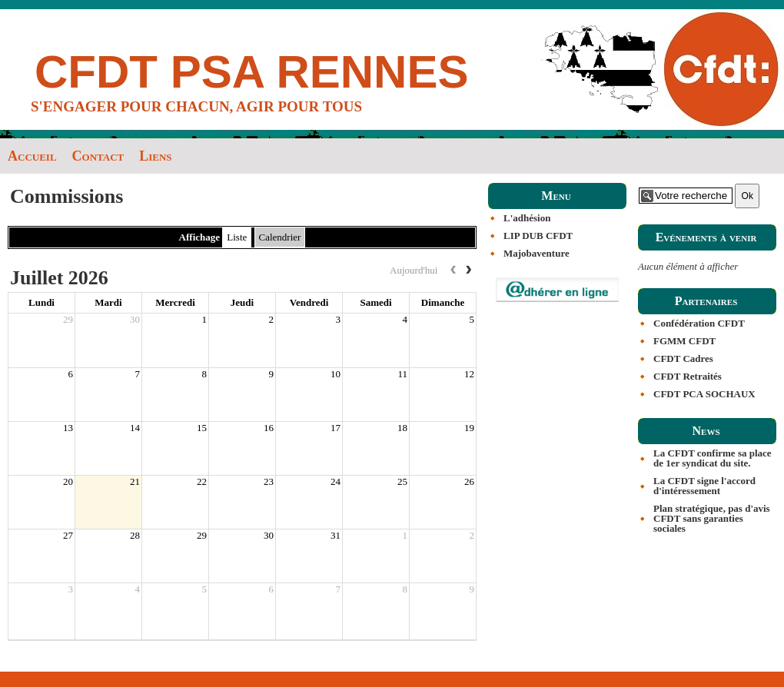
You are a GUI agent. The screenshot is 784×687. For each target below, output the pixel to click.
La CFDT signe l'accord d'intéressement (704, 486)
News (706, 431)
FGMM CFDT (684, 341)
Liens (155, 156)
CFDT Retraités (688, 376)
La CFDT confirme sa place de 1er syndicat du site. (713, 458)
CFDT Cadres (683, 358)
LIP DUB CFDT (538, 236)
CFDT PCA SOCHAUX (704, 394)
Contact (98, 156)
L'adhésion (527, 218)
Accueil (32, 156)
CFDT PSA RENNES (252, 72)
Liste (237, 237)
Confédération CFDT (699, 323)
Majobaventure (537, 253)
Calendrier (280, 237)
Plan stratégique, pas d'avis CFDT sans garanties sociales (712, 518)
